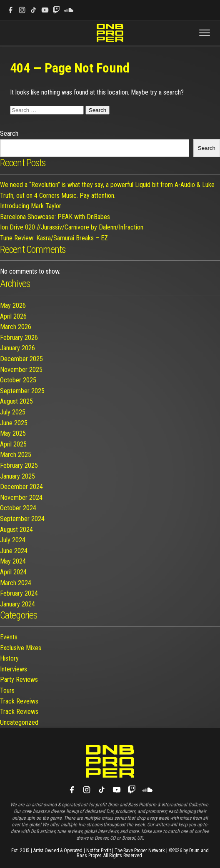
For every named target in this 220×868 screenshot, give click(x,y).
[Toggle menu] (205, 33)
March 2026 (16, 327)
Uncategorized (19, 722)
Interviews (14, 669)
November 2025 (21, 370)
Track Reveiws (19, 701)
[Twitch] (56, 10)
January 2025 (17, 476)
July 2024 (13, 540)
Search (9, 133)
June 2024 (14, 551)
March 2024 (16, 583)
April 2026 (13, 316)
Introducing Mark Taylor (31, 206)
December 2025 (21, 359)
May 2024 (13, 561)
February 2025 (19, 465)
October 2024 (18, 508)
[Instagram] (22, 10)
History (9, 658)
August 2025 (16, 401)
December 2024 (21, 487)
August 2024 (16, 530)
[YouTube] (45, 10)
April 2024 (13, 572)
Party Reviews (19, 680)
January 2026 (17, 348)
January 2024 (17, 604)
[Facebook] (10, 10)
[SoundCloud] (69, 10)
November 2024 (21, 498)
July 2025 (13, 412)
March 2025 (16, 455)
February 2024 (19, 593)
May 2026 (13, 306)
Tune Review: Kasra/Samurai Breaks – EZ (54, 238)
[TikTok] (33, 10)
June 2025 (14, 423)
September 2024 (22, 519)
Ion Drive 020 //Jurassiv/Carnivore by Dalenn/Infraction (72, 227)
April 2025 (13, 444)
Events (9, 637)
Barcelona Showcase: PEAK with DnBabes (55, 217)
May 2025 (13, 433)
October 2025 (18, 380)
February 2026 (19, 338)
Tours (7, 690)
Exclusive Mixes (21, 648)
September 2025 (22, 391)
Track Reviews (19, 712)
